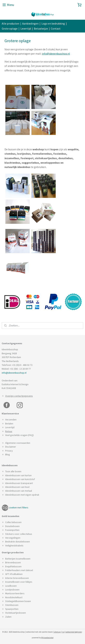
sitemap (57, 632)
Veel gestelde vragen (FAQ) (19, 435)
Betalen (9, 424)
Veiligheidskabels (14, 546)
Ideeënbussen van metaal (19, 491)
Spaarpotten (12, 609)
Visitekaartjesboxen (16, 613)
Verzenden (11, 420)
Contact (56, 29)
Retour (9, 431)
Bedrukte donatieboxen (18, 542)
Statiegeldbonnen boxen (18, 601)
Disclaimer (11, 447)
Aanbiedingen (30, 23)
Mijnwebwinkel (47, 638)
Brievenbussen (13, 562)
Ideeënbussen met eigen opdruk (22, 495)
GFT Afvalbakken (14, 574)
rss (63, 632)
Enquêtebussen (13, 566)
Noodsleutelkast (14, 597)
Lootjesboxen (12, 590)
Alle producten (10, 23)
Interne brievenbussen (17, 578)
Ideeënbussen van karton (18, 475)
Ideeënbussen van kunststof (20, 479)
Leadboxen (11, 586)
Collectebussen (13, 522)
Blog (8, 454)
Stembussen (12, 605)
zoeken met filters (19, 507)
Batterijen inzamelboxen (18, 559)
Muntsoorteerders (15, 593)
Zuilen (8, 617)
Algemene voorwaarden (18, 443)
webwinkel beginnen (74, 632)
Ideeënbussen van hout (17, 487)
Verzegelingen (13, 538)
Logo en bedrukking (53, 23)
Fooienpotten (12, 530)
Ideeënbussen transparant (19, 483)
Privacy (9, 451)
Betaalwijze (41, 29)
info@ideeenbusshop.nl (56, 54)
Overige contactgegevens (19, 396)
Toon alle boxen (13, 471)
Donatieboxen (12, 526)
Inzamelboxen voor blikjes (19, 582)
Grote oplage (10, 29)
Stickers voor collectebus (19, 534)
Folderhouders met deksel (19, 570)
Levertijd (26, 29)
